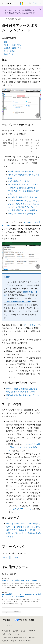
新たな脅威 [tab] (32, 146)
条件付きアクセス (14, 19)
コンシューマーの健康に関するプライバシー (18, 637)
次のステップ (8, 54)
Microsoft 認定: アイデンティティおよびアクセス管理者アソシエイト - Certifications (21, 595)
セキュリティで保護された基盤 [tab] (7, 143)
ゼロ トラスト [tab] (16, 143)
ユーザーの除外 (9, 51)
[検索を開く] (30, 3)
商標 (13, 641)
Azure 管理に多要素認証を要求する (22, 197)
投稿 (3, 634)
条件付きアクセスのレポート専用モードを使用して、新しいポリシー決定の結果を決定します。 (24, 533)
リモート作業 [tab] (22, 143)
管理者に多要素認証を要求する (21, 171)
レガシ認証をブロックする (19, 181)
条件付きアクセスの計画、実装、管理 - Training (19, 580)
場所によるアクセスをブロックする (21, 392)
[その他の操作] (39, 19)
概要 (5, 42)
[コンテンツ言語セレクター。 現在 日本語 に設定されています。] (7, 620)
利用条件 (5, 641)
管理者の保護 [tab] (27, 143)
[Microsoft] (22, 3)
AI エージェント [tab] (37, 144)
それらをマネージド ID (22, 509)
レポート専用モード (31, 325)
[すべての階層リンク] (4, 19)
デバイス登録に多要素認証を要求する (22, 389)
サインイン (37, 3)
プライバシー (13, 634)
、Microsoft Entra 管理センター (17, 301)
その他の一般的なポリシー (13, 48)
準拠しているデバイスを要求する (22, 213)
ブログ (31, 631)
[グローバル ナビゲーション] (2, 3)
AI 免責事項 (6, 631)
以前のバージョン (19, 631)
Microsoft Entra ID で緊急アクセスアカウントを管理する (24, 447)
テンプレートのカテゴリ (12, 45)
